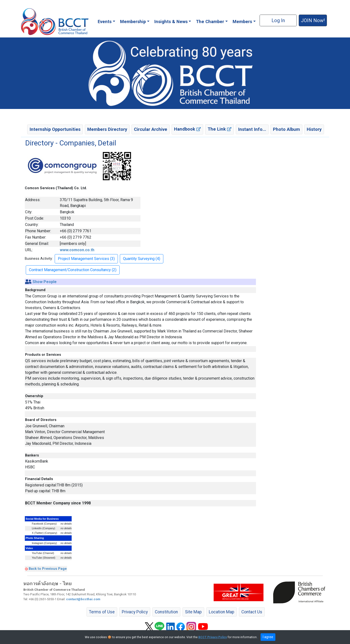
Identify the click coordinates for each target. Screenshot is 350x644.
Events (105, 22)
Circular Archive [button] (151, 129)
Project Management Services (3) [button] (86, 259)
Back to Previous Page (48, 569)
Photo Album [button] (286, 129)
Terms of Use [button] (102, 612)
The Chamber (210, 22)
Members (242, 22)
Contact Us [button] (252, 612)
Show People (45, 282)
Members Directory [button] (107, 129)
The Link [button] (219, 129)
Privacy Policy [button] (135, 612)
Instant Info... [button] (252, 129)
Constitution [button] (166, 612)
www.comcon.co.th (77, 250)
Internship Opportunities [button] (55, 129)
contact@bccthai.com (83, 599)
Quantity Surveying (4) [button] (142, 259)
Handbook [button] (187, 129)
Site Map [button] (193, 612)
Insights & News (171, 22)
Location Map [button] (222, 612)
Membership (133, 22)
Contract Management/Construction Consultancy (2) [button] (73, 270)
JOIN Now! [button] (313, 20)
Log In (278, 20)
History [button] (314, 129)
